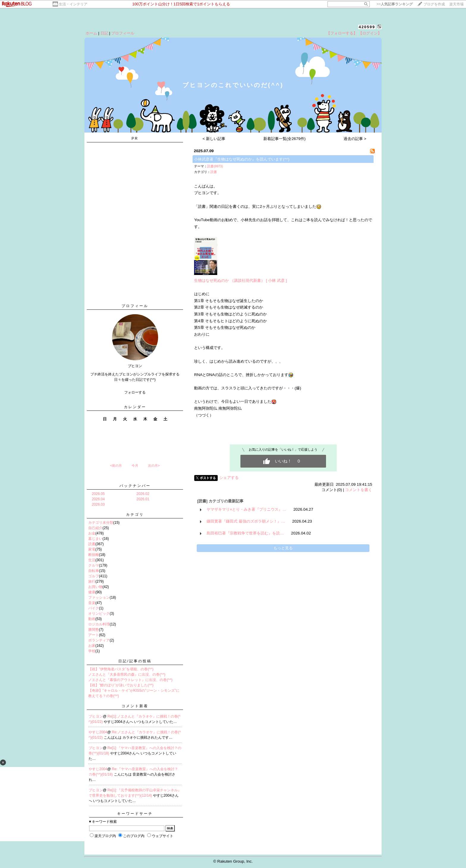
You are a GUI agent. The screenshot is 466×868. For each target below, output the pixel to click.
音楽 (92, 603)
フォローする (135, 392)
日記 (104, 33)
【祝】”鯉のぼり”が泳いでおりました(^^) (121, 685)
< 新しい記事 (214, 139)
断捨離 (94, 555)
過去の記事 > (355, 139)
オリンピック (99, 614)
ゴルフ (94, 576)
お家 (92, 646)
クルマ (94, 565)
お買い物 (95, 587)
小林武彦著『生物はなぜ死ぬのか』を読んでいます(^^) (242, 159)
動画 (92, 619)
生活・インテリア (73, 4)
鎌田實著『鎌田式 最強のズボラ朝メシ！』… (246, 521)
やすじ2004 (98, 732)
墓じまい (95, 539)
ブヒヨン (96, 716)
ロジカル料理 (99, 624)
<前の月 (116, 466)
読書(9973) (215, 166)
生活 (92, 560)
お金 (92, 533)
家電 (92, 549)
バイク (94, 608)
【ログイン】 (370, 33)
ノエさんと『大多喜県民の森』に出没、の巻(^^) (127, 674)
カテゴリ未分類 (101, 523)
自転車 (94, 571)
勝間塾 (94, 630)
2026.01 (143, 499)
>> (395, 4)
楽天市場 (456, 4)
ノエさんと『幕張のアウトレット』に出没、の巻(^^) (130, 680)
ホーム (91, 33)
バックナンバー (135, 486)
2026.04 (98, 499)
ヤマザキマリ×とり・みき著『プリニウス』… (246, 509)
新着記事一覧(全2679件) (285, 139)
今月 (135, 466)
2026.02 (143, 494)
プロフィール (123, 33)
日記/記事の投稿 (135, 661)
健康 (92, 592)
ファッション (99, 597)
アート (94, 635)
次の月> (154, 466)
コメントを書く (359, 490)
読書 (92, 544)
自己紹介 (95, 528)
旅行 (92, 581)
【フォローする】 (342, 33)
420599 (367, 27)
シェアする (229, 478)
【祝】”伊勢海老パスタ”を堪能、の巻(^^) (121, 669)
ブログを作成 (434, 4)
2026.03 (98, 504)
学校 (92, 651)
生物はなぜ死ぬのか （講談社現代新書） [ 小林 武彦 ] (240, 280)
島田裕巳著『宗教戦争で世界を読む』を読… (245, 533)
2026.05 (98, 494)
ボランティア (99, 640)
